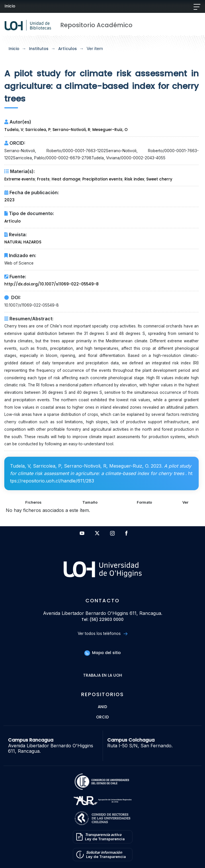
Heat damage (66, 179)
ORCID (102, 717)
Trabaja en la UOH (103, 676)
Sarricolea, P (38, 130)
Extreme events (20, 179)
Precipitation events (102, 179)
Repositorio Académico (96, 25)
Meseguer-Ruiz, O (110, 130)
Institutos (39, 49)
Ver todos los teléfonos (102, 634)
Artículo (12, 221)
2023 (9, 200)
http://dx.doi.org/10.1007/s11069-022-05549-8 (51, 284)
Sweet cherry (159, 179)
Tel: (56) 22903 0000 (102, 620)
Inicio (10, 6)
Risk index (134, 179)
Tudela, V (14, 130)
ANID (102, 707)
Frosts (43, 179)
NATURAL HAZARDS (23, 242)
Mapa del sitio (102, 653)
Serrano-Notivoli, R (71, 130)
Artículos (68, 49)
